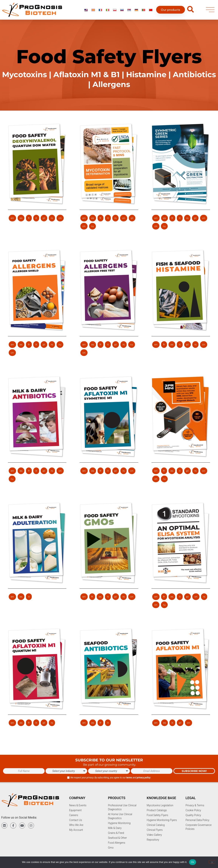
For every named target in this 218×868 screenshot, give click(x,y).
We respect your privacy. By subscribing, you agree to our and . (111, 778)
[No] (212, 862)
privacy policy (144, 778)
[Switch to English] (86, 10)
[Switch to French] (100, 10)
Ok (193, 862)
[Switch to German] (136, 10)
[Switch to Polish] (115, 10)
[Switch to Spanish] (93, 10)
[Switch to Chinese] (151, 10)
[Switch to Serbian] (129, 10)
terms (129, 778)
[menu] (210, 10)
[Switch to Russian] (122, 10)
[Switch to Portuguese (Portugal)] (144, 10)
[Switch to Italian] (108, 10)
